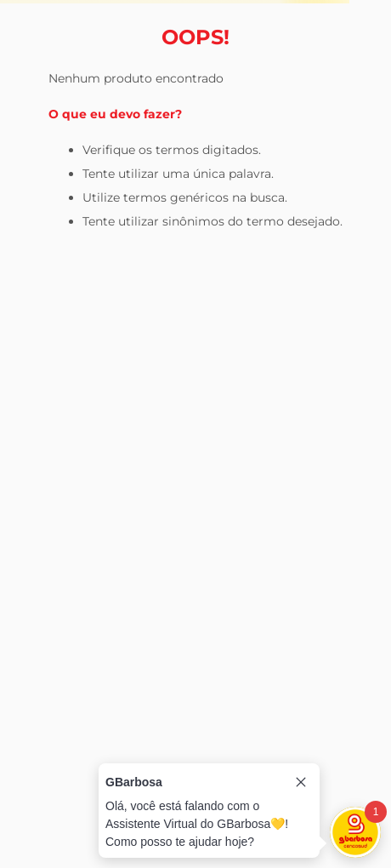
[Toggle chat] (355, 832)
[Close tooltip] (301, 782)
